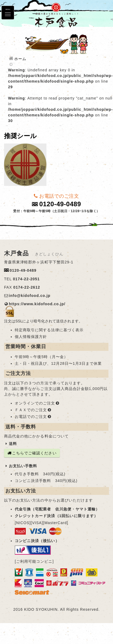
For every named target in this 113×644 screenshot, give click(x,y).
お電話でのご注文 (33, 417)
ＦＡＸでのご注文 (33, 410)
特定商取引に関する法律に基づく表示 (49, 330)
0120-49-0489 (23, 270)
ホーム (17, 59)
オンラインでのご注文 (37, 403)
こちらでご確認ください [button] (32, 453)
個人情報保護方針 (31, 337)
